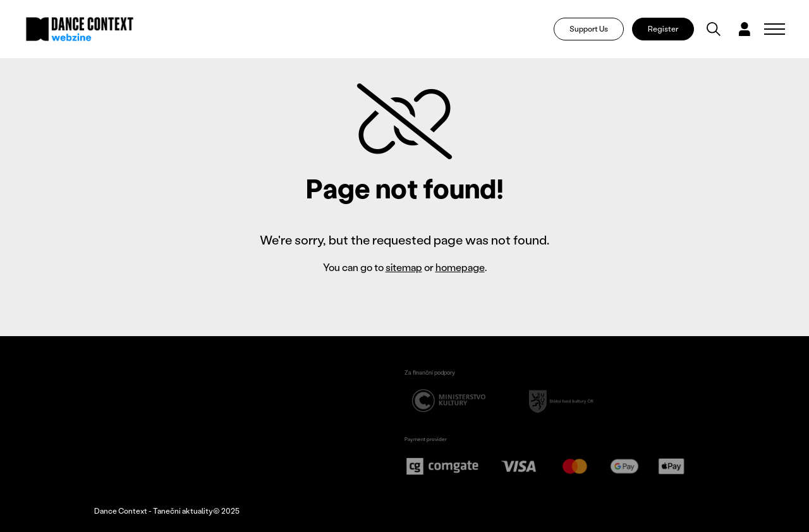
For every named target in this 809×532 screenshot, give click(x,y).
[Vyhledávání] (714, 29)
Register (663, 29)
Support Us (589, 29)
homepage (460, 267)
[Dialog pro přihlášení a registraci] (745, 29)
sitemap (404, 267)
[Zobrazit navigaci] (775, 29)
